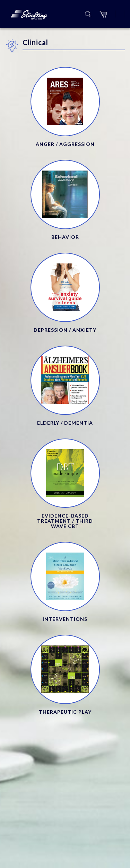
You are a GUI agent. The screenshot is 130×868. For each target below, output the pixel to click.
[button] (103, 14)
